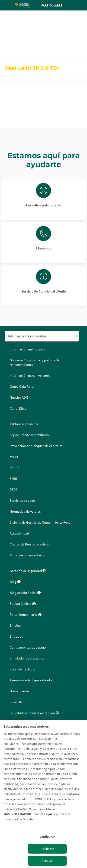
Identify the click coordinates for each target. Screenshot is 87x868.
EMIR (13, 479)
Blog (15, 582)
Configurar (47, 837)
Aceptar (47, 861)
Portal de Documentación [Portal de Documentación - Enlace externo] (28, 555)
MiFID (14, 457)
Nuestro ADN (19, 397)
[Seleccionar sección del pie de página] (42, 336)
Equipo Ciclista (23, 604)
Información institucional (28, 349)
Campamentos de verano (28, 647)
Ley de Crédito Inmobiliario (29, 435)
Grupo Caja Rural (22, 387)
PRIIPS (14, 468)
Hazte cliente (19, 691)
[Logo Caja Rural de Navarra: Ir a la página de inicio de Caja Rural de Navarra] (22, 5)
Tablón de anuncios (24, 424)
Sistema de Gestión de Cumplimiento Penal (41, 522)
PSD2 (13, 490)
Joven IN (16, 702)
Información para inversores (30, 376)
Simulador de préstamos (27, 658)
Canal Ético (18, 408)
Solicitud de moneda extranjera (34, 713)
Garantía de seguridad (28, 571)
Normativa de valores (25, 511)
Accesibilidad (19, 533)
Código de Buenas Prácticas (30, 544)
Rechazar (47, 849)
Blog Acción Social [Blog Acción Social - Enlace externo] (25, 593)
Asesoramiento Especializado (31, 680)
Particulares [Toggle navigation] (56, 5)
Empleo (15, 626)
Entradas (16, 636)
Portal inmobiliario (26, 615)
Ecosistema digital (23, 669)
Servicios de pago (22, 501)
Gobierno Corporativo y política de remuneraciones (35, 362)
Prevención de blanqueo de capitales (36, 446)
